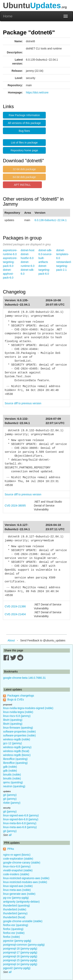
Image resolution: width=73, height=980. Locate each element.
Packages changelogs (21, 696)
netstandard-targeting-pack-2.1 (64, 266)
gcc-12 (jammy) (12, 743)
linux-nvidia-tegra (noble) (18, 712)
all (10, 835)
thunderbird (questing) (16, 906)
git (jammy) (10, 795)
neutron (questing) (14, 786)
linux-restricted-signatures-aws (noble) (26, 878)
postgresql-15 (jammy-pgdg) (20, 960)
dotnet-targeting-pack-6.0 (44, 270)
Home (8, 16)
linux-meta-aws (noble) (17, 890)
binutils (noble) (12, 775)
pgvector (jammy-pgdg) (17, 941)
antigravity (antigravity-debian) (21, 902)
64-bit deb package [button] (24, 177)
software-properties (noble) (19, 732)
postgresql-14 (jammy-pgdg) (20, 964)
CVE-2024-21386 (15, 606)
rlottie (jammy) (12, 803)
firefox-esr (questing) (16, 925)
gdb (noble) (10, 767)
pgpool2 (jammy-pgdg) (17, 968)
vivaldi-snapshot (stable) (18, 870)
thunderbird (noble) (15, 909)
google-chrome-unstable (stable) (23, 921)
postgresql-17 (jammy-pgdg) (20, 952)
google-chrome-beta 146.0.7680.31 (24, 678)
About (11, 640)
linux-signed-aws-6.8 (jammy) (21, 815)
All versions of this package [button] (24, 123)
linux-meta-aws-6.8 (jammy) (20, 827)
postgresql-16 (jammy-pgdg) (20, 956)
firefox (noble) (11, 937)
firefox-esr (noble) (14, 933)
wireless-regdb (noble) (17, 739)
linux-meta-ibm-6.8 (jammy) (20, 823)
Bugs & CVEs (16, 699)
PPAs (11, 849)
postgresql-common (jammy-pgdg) (24, 945)
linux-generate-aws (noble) (19, 894)
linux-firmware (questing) (18, 728)
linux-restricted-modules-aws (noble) (25, 882)
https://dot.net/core (37, 92)
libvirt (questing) (13, 720)
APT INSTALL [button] (22, 185)
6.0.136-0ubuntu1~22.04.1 (51, 220)
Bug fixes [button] (24, 131)
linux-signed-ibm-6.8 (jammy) (21, 819)
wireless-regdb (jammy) (17, 747)
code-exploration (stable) (18, 859)
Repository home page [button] (24, 150)
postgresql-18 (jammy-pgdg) (20, 949)
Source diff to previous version (23, 403)
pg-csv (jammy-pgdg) (16, 898)
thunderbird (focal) (14, 917)
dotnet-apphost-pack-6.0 (8, 274)
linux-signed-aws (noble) (18, 886)
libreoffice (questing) (15, 759)
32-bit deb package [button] (24, 169)
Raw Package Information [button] (24, 115)
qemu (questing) (13, 782)
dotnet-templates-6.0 (63, 254)
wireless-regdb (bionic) (17, 755)
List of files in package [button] (24, 143)
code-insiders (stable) (16, 874)
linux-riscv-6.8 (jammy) (17, 716)
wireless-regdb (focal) (16, 751)
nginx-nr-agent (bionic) (17, 855)
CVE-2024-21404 (15, 614)
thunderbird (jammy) (15, 913)
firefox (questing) (13, 929)
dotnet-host (27, 250)
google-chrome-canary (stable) (22, 863)
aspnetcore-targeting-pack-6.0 (10, 262)
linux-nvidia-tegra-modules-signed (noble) (28, 708)
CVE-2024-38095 (15, 506)
